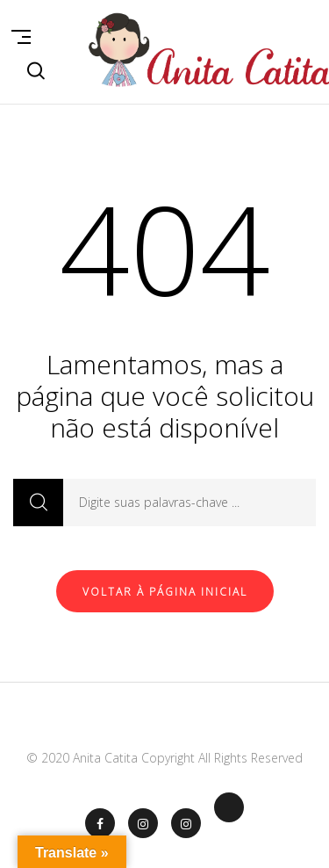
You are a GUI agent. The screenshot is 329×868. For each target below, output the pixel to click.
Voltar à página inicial (165, 592)
